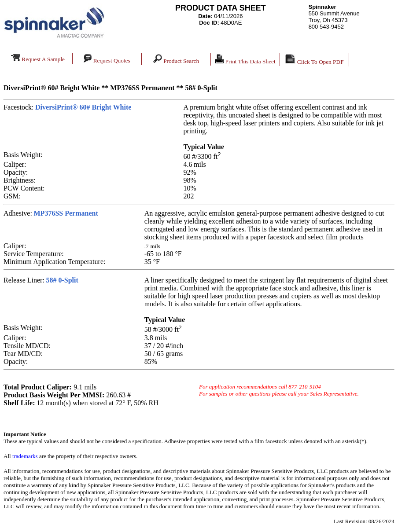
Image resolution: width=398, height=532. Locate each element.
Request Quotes (107, 59)
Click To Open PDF (314, 60)
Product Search (182, 59)
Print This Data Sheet (245, 59)
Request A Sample (38, 58)
